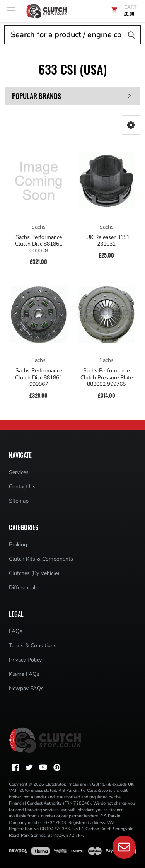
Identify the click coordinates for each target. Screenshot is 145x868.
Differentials (24, 587)
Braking (18, 545)
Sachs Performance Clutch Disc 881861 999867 (39, 378)
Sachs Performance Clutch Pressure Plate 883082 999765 (107, 378)
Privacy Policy (25, 660)
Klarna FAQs (24, 674)
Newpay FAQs (26, 688)
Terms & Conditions (33, 645)
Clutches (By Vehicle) (34, 573)
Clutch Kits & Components (41, 559)
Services (19, 472)
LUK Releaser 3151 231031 (106, 241)
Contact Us (22, 487)
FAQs (16, 631)
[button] (131, 125)
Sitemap (19, 501)
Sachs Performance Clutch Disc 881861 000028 (39, 244)
